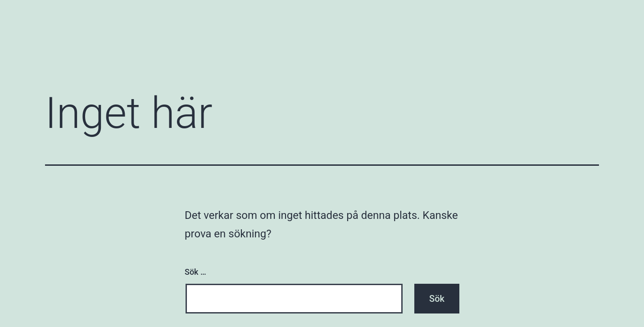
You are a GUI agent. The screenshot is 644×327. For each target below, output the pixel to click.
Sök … (195, 272)
